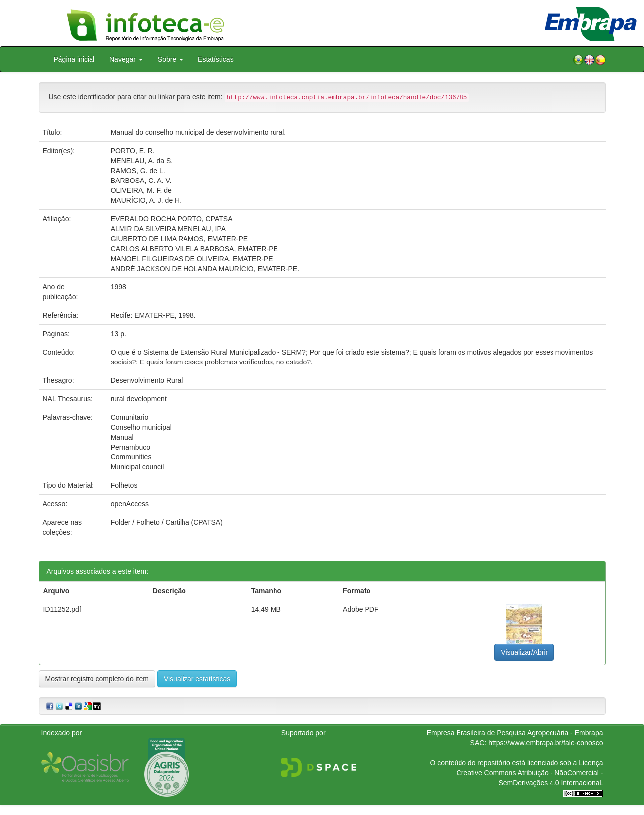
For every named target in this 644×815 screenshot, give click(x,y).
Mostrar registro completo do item (97, 679)
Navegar (126, 59)
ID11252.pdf (62, 609)
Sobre (170, 59)
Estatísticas (216, 59)
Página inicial (74, 59)
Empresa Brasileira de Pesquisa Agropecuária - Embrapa (515, 733)
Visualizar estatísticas (197, 679)
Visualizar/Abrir (524, 652)
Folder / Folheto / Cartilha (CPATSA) (167, 522)
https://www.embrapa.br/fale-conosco (546, 743)
